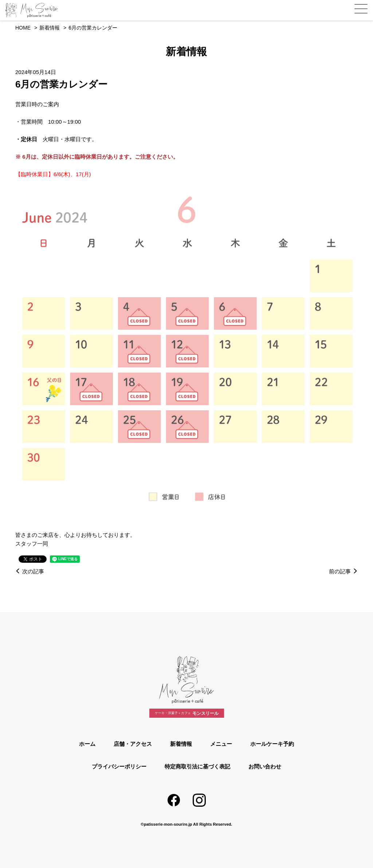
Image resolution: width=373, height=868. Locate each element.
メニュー (221, 744)
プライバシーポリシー (119, 766)
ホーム (87, 744)
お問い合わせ (265, 766)
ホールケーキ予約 (272, 744)
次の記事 (30, 571)
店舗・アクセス (133, 744)
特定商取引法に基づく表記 (197, 766)
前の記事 (343, 571)
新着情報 (181, 744)
